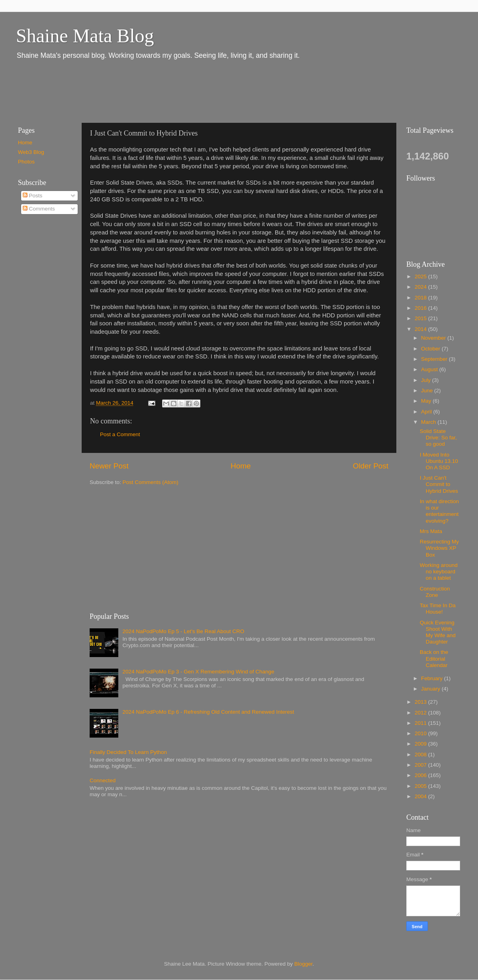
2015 (421, 318)
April (427, 412)
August (430, 369)
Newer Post (109, 466)
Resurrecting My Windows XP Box (439, 548)
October (431, 349)
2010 (421, 733)
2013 (421, 702)
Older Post (371, 466)
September (435, 359)
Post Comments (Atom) (151, 482)
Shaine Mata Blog (85, 36)
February (433, 678)
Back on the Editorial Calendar (434, 658)
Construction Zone (435, 592)
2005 (421, 786)
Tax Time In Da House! (438, 609)
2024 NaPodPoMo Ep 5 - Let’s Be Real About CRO (183, 631)
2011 (421, 723)
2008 (421, 755)
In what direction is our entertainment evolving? (439, 511)
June (428, 391)
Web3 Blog (31, 152)
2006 (421, 775)
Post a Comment (120, 434)
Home (241, 466)
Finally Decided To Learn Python (128, 752)
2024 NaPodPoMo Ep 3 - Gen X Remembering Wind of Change (198, 672)
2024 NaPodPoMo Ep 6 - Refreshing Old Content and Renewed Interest (208, 712)
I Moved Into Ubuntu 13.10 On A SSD (439, 461)
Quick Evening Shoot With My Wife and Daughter (438, 632)
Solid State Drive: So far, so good (438, 438)
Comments (39, 209)
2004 (421, 796)
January (431, 689)
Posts (33, 196)
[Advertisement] (155, 91)
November (434, 338)
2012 (421, 713)
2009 (421, 744)
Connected (103, 780)
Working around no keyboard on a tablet (439, 572)
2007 (421, 765)
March (429, 422)
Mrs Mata (431, 531)
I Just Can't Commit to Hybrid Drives (439, 484)
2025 (421, 276)
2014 (421, 329)
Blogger (304, 964)
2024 (421, 287)
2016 (421, 308)
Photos (26, 162)
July (427, 380)
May (427, 401)
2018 (421, 298)
